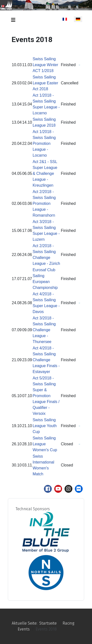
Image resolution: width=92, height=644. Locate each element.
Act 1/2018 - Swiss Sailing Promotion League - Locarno (44, 143)
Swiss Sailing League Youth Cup (45, 426)
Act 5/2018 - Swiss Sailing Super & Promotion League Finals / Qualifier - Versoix (46, 396)
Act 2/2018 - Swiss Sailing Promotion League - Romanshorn (44, 203)
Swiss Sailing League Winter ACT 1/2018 (45, 65)
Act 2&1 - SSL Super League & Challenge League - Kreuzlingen (45, 173)
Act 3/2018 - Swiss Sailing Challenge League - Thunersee (44, 330)
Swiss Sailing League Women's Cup (45, 444)
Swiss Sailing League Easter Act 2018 (45, 83)
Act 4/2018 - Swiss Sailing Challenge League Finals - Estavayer (46, 360)
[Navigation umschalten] (13, 20)
